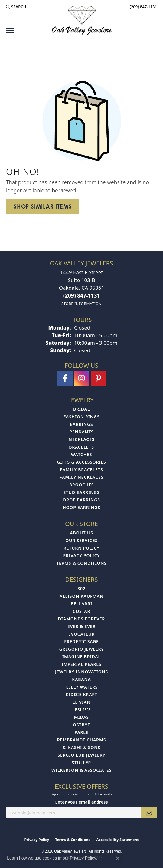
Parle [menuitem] (82, 732)
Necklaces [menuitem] (81, 439)
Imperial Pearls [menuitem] (82, 664)
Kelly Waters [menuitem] (81, 687)
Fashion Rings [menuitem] (81, 417)
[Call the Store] (82, 296)
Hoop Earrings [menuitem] (81, 507)
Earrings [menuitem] (82, 424)
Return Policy (81, 548)
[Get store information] (81, 304)
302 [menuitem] (81, 589)
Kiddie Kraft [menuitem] (82, 694)
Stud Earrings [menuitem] (82, 492)
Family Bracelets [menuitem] (81, 470)
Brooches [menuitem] (82, 485)
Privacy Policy (81, 556)
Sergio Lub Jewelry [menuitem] (81, 755)
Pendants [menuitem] (81, 432)
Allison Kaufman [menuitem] (81, 596)
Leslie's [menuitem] (81, 710)
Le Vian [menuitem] (81, 702)
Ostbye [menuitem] (81, 725)
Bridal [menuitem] (81, 409)
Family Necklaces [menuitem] (81, 477)
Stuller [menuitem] (82, 763)
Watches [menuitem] (82, 454)
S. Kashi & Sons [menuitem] (81, 747)
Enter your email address (82, 802)
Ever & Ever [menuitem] (81, 626)
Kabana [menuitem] (81, 679)
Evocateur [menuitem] (81, 634)
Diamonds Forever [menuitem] (81, 619)
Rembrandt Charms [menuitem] (81, 740)
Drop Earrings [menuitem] (81, 500)
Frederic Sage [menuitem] (81, 641)
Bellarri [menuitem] (81, 604)
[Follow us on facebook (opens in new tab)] (65, 378)
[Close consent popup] (118, 858)
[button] (16, 7)
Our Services (81, 540)
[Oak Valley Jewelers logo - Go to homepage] (82, 20)
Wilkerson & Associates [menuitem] (81, 770)
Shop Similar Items (43, 206)
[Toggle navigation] (10, 31)
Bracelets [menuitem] (81, 447)
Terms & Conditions (81, 563)
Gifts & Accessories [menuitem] (81, 462)
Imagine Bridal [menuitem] (81, 657)
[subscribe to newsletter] (149, 813)
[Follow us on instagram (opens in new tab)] (82, 378)
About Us (81, 533)
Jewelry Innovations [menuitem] (81, 672)
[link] (143, 7)
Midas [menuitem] (81, 717)
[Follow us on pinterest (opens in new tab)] (98, 378)
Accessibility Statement (117, 840)
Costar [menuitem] (82, 611)
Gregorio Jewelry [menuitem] (81, 649)
